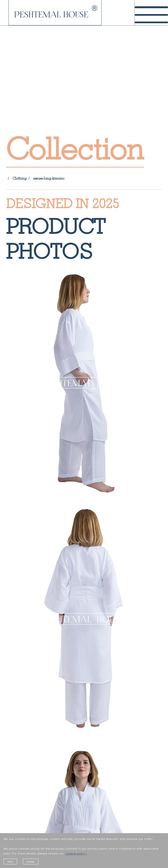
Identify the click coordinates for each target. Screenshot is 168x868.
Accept (31, 861)
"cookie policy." (76, 854)
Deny (10, 861)
